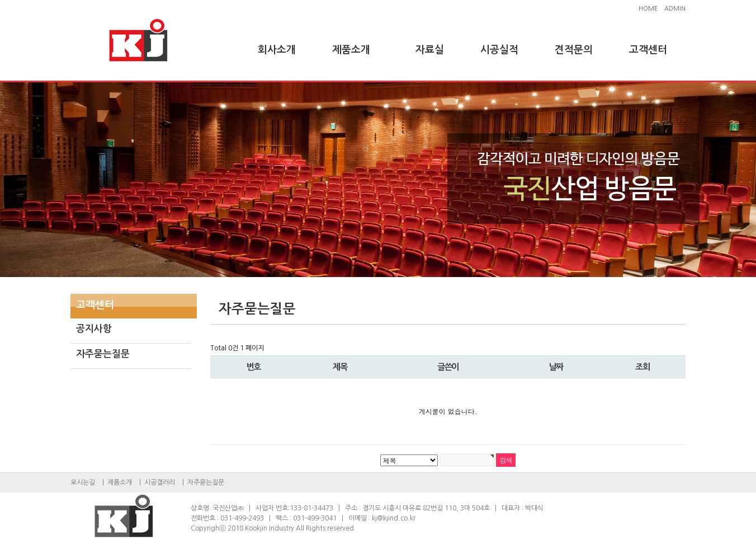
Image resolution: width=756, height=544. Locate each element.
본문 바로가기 (0, 0)
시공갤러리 (160, 482)
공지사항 (94, 329)
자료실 (430, 50)
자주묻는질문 (103, 354)
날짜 (556, 367)
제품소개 (351, 50)
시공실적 (499, 50)
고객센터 (648, 50)
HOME (648, 9)
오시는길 (83, 482)
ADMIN (675, 9)
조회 (642, 367)
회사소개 (277, 50)
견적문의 (574, 50)
